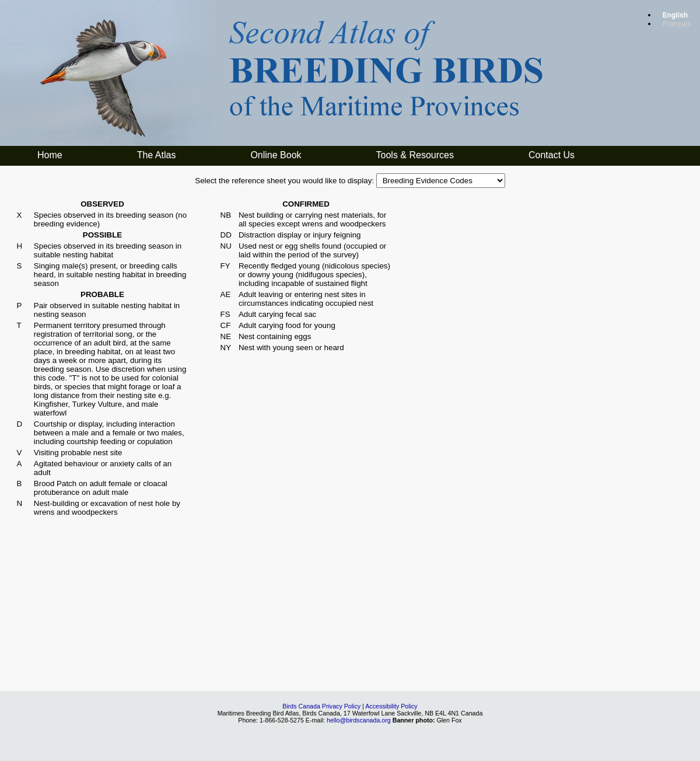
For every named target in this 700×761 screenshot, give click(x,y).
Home (50, 155)
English (675, 15)
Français (677, 24)
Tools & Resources (415, 155)
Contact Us (552, 155)
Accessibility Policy (391, 706)
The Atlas (157, 155)
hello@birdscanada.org (359, 720)
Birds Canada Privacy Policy (321, 706)
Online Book (276, 155)
